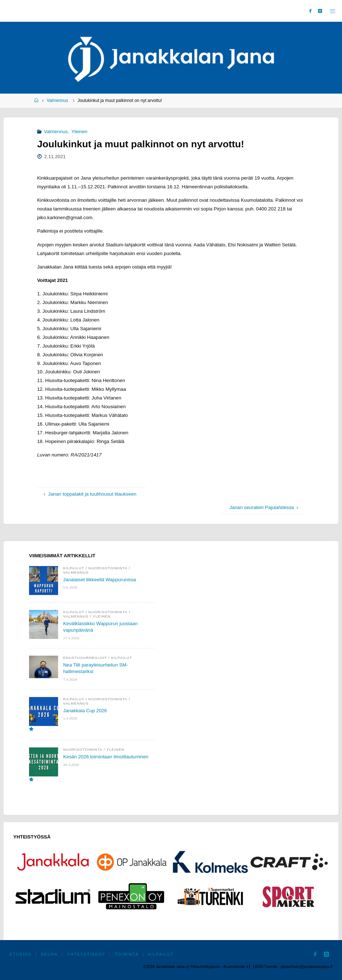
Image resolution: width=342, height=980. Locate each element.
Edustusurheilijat (85, 658)
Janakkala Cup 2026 (85, 711)
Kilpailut (74, 568)
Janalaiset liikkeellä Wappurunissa (100, 580)
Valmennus (58, 101)
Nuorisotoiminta (108, 568)
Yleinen (79, 132)
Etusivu (21, 954)
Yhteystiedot (86, 954)
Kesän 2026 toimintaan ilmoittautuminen (106, 757)
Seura (50, 954)
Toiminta (127, 954)
